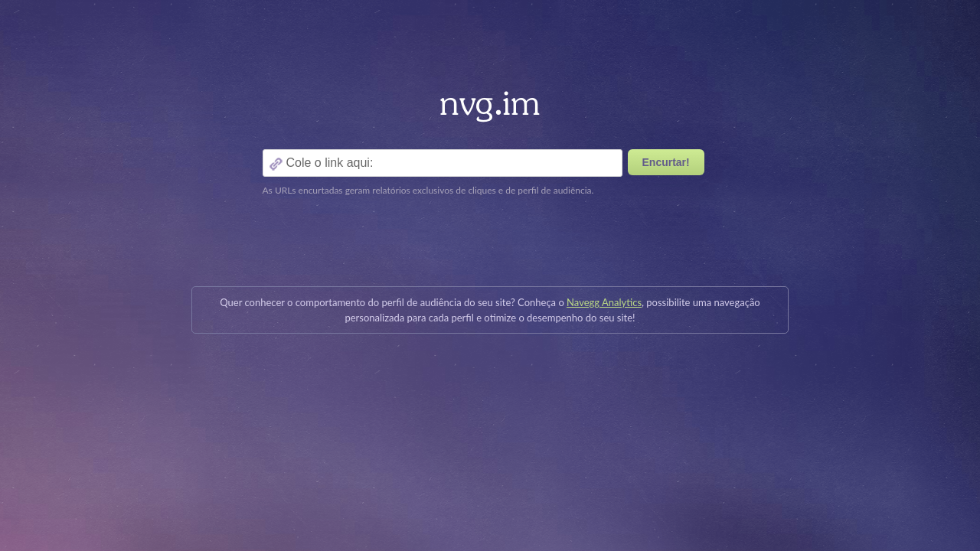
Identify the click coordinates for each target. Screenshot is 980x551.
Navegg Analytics (604, 302)
